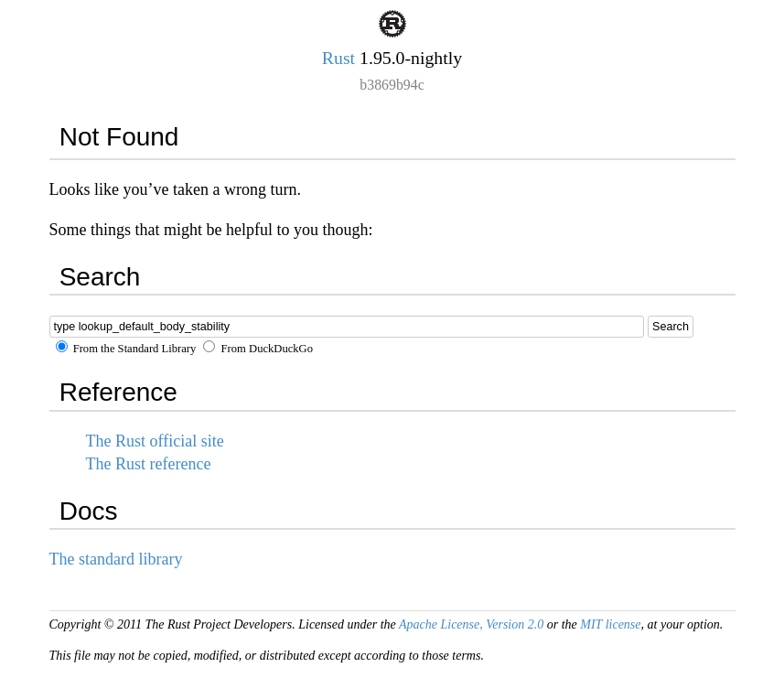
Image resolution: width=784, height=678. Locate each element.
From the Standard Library (126, 349)
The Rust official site (155, 441)
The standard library (116, 559)
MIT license (610, 624)
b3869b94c (392, 85)
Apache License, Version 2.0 (471, 624)
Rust (338, 58)
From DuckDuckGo (258, 349)
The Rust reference (149, 464)
